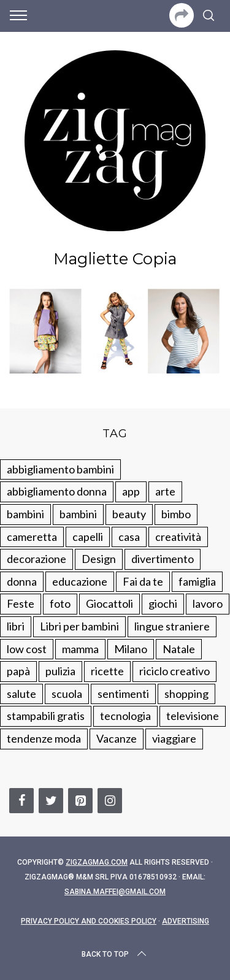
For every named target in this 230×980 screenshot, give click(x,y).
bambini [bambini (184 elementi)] (78, 514)
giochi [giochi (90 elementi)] (163, 603)
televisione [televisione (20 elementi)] (193, 716)
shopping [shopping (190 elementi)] (186, 694)
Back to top (115, 954)
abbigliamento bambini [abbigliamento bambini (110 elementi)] (60, 469)
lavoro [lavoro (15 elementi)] (208, 603)
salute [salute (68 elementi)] (21, 694)
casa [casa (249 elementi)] (129, 537)
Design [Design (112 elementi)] (99, 559)
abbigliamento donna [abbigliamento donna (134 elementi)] (57, 491)
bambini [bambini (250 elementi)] (25, 514)
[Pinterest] (80, 801)
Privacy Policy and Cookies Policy (89, 921)
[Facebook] (21, 801)
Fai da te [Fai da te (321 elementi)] (143, 581)
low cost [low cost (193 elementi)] (27, 649)
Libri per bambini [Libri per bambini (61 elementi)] (79, 626)
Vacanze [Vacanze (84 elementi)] (117, 738)
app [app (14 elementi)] (131, 491)
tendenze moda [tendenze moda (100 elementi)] (44, 738)
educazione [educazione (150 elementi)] (80, 581)
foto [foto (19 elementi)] (60, 603)
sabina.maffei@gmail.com (115, 892)
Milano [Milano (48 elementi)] (131, 649)
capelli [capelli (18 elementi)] (88, 537)
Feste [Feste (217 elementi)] (21, 603)
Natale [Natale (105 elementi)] (179, 649)
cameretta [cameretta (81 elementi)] (32, 537)
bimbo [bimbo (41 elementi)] (176, 514)
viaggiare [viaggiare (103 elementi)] (174, 738)
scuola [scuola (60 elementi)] (67, 694)
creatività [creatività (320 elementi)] (178, 537)
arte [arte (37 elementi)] (165, 491)
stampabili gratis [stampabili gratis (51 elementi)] (46, 716)
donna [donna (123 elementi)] (22, 581)
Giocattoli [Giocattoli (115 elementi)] (109, 603)
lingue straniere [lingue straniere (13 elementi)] (172, 626)
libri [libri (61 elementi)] (16, 626)
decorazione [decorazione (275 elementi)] (36, 559)
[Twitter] (51, 801)
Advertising (186, 921)
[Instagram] (110, 801)
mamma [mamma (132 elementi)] (80, 649)
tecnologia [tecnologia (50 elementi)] (125, 716)
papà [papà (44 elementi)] (18, 671)
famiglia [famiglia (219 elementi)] (197, 581)
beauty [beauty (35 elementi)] (129, 514)
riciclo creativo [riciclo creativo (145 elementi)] (174, 671)
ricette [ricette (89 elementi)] (107, 671)
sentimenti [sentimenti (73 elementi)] (123, 694)
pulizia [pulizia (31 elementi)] (60, 671)
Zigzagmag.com (97, 862)
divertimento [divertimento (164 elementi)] (163, 559)
